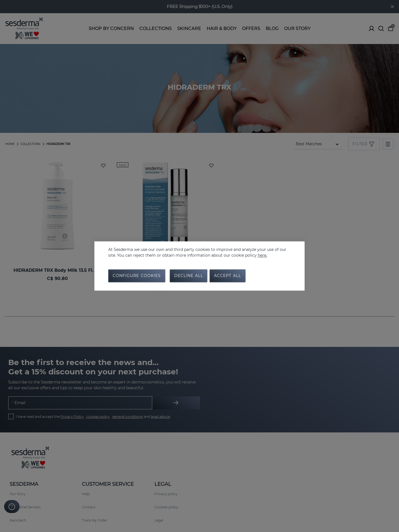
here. (262, 255)
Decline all (189, 276)
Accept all (228, 276)
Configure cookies (137, 276)
